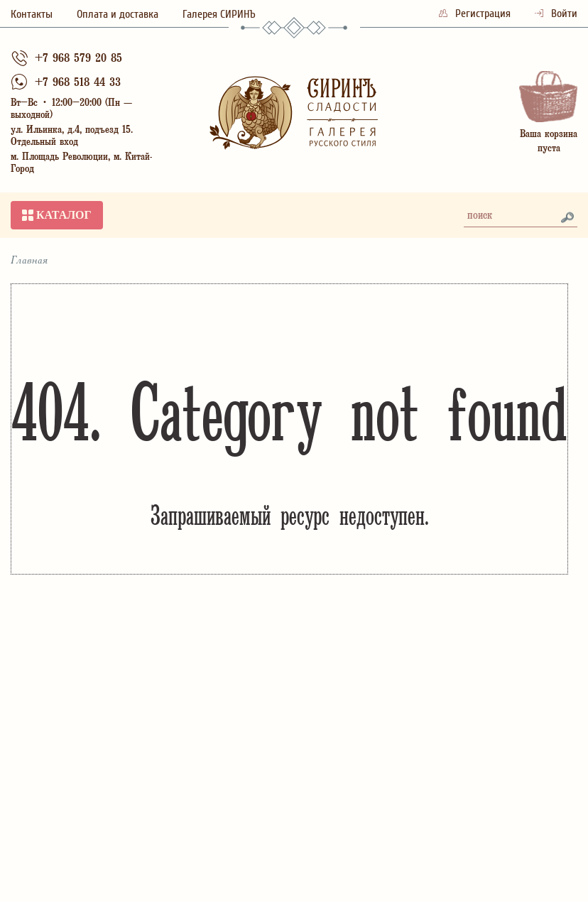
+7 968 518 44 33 (78, 83)
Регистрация (476, 13)
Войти (556, 13)
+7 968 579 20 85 (78, 59)
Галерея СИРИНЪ (219, 14)
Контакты (32, 14)
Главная (29, 261)
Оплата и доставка (118, 14)
